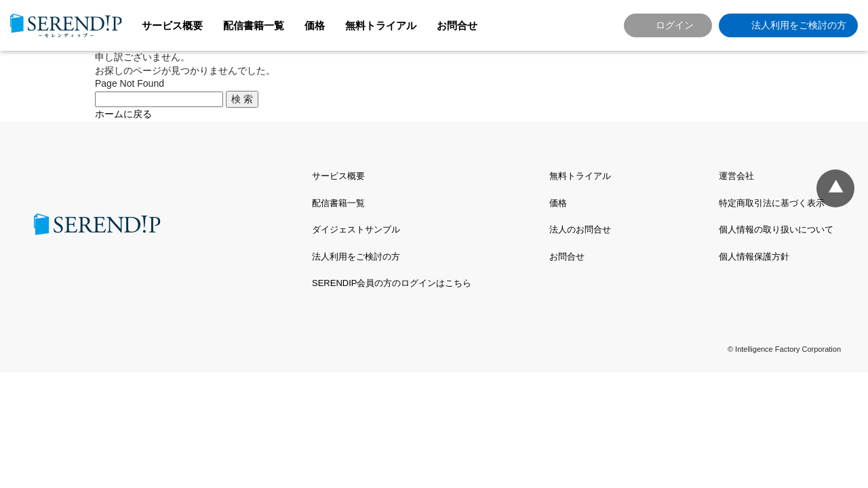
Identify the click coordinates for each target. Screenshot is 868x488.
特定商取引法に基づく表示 (772, 203)
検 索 (242, 99)
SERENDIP (66, 25)
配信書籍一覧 (254, 25)
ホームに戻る (123, 114)
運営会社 (736, 176)
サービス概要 (172, 25)
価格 (315, 25)
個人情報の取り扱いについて (776, 229)
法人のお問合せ (580, 229)
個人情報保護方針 (754, 257)
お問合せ (457, 25)
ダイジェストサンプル (356, 229)
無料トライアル (381, 25)
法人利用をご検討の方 (799, 25)
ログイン (675, 25)
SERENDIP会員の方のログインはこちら (392, 283)
